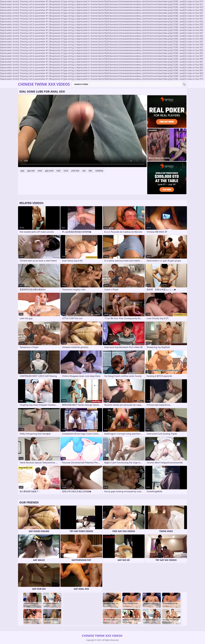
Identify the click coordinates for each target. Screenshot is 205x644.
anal (40, 171)
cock (66, 171)
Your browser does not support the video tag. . (82, 131)
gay (22, 171)
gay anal (49, 171)
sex (84, 171)
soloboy (99, 171)
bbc (91, 171)
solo (59, 171)
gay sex (31, 171)
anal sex (75, 171)
